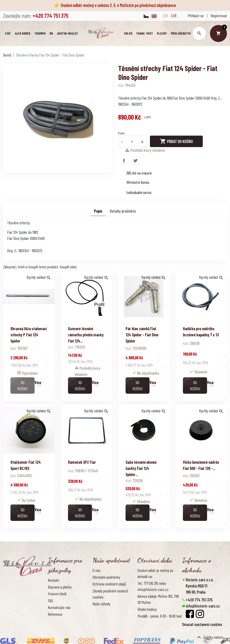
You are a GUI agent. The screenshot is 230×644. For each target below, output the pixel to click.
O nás (96, 570)
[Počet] (132, 141)
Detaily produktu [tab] (123, 211)
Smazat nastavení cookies (202, 624)
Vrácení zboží (57, 594)
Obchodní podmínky (106, 577)
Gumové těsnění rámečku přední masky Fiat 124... (86, 335)
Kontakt (54, 580)
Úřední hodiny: (147, 609)
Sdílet (124, 161)
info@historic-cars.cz (203, 606)
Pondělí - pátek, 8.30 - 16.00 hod (159, 616)
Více (38, 382)
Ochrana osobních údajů (109, 584)
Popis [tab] (98, 211)
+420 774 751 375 (199, 600)
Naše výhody (101, 604)
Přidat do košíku (176, 141)
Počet (121, 133)
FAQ (50, 601)
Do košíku (22, 385)
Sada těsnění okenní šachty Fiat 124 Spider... (141, 468)
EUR (174, 16)
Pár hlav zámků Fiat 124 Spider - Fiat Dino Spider (142, 335)
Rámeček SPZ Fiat (82, 462)
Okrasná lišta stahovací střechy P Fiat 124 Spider (29, 335)
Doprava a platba (60, 587)
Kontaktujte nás (59, 607)
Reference (55, 614)
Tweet (135, 161)
